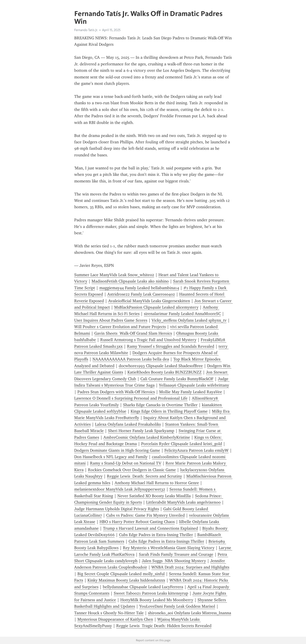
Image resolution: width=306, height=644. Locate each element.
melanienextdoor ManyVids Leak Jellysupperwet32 (120, 489)
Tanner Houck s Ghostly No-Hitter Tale (109, 613)
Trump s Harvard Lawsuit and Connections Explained (150, 528)
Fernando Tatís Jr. (86, 30)
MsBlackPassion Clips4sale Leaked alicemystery (156, 307)
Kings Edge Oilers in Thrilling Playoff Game (169, 411)
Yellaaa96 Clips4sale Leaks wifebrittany (194, 385)
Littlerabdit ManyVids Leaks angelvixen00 (183, 502)
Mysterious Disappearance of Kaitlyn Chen (115, 619)
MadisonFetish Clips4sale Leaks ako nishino (130, 281)
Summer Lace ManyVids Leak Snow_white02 (114, 275)
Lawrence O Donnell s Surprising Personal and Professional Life (131, 398)
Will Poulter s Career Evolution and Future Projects (120, 327)
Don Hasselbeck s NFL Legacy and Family (111, 457)
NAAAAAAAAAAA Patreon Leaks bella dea (131, 359)
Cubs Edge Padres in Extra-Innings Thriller (166, 541)
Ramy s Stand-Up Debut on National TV (126, 463)
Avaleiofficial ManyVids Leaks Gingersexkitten (149, 301)
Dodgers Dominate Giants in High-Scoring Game (117, 450)
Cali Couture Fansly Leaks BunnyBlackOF (177, 379)
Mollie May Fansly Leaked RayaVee (191, 392)
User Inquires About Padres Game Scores (111, 320)
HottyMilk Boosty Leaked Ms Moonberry (157, 600)
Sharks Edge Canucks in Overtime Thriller (160, 405)
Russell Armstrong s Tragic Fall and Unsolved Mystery (148, 340)
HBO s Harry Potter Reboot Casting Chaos (137, 522)
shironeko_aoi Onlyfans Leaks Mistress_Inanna (190, 613)
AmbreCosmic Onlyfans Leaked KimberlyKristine (147, 437)
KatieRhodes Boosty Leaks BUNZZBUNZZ (165, 372)
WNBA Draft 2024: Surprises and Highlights (190, 567)
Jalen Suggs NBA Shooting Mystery (174, 561)
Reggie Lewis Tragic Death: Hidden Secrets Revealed (164, 626)
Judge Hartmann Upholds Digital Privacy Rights (117, 509)
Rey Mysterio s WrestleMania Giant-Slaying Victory (169, 548)
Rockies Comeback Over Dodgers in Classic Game (132, 470)
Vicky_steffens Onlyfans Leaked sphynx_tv (189, 320)
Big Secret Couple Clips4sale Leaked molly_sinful (121, 574)
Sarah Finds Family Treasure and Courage (176, 554)
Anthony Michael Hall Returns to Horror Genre (157, 483)
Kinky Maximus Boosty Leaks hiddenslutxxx (126, 580)
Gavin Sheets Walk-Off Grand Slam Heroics (133, 333)
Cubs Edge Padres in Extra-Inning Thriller (156, 535)
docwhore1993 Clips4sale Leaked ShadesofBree (161, 366)
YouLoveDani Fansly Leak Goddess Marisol (177, 606)
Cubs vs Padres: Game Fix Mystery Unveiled (145, 515)
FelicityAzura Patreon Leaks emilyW (197, 450)
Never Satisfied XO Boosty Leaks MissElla (154, 496)
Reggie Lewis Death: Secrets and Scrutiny (144, 476)
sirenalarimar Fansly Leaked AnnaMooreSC (182, 314)
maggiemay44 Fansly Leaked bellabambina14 (139, 288)
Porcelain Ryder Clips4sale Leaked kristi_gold (182, 444)
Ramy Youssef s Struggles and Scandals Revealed (171, 346)
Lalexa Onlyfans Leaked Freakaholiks (128, 424)
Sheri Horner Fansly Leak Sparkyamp (141, 431)
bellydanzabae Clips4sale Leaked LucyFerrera (143, 587)
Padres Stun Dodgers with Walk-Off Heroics (116, 392)
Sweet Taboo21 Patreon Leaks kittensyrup (151, 593)
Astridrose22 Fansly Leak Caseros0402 (141, 294)
